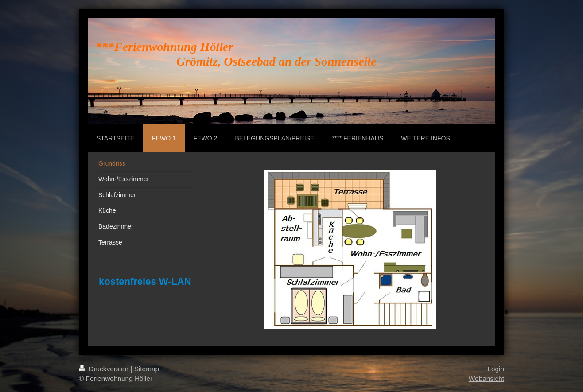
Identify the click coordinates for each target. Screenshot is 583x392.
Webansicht (486, 378)
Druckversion (105, 369)
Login (496, 369)
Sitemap (147, 369)
